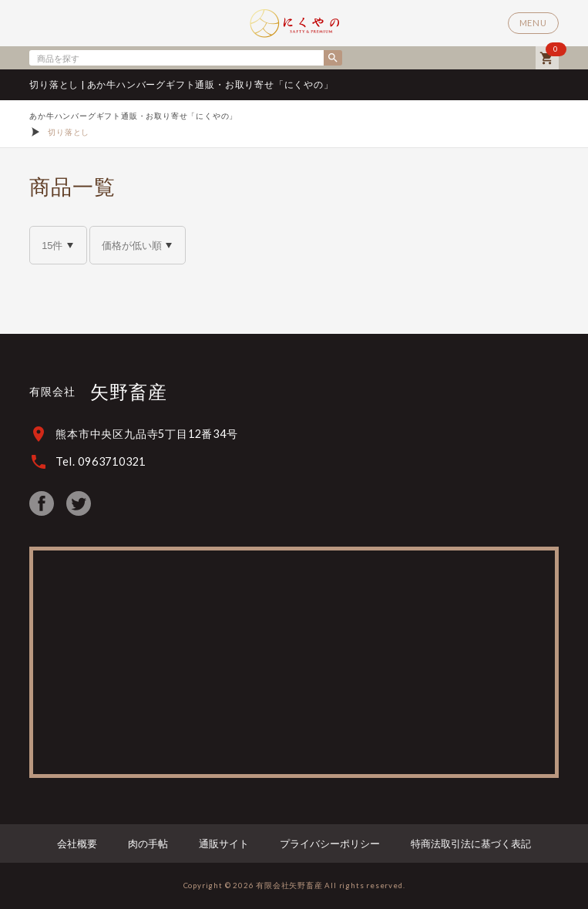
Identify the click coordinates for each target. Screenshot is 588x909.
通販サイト (224, 843)
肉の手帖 (148, 843)
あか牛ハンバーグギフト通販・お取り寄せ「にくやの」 (133, 116)
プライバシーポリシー (330, 843)
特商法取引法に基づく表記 (471, 843)
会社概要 (77, 843)
